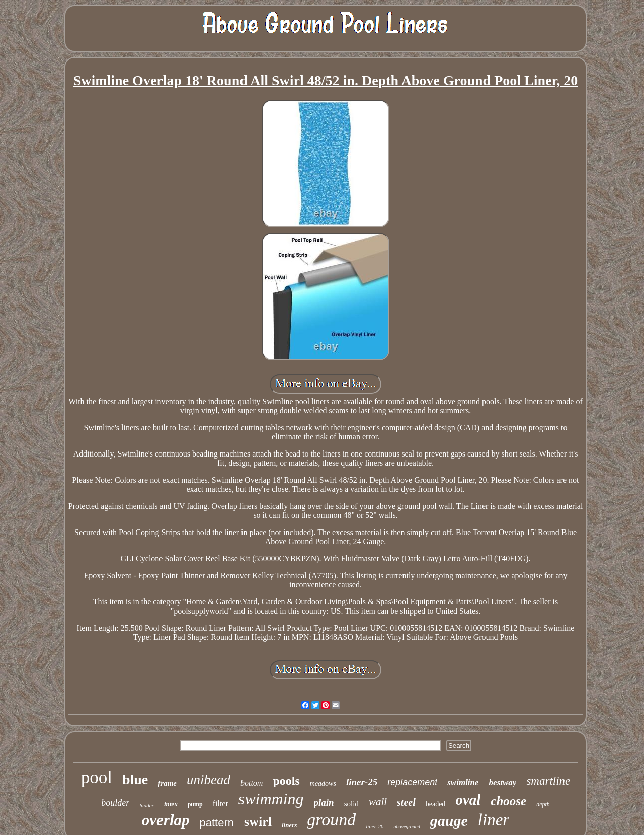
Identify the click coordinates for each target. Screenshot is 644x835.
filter (221, 804)
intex (171, 804)
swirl (258, 822)
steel (406, 802)
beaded (436, 804)
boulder (115, 803)
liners (289, 825)
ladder (147, 805)
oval (468, 800)
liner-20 (375, 826)
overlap (166, 820)
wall (378, 802)
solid (351, 804)
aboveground (407, 827)
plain (324, 803)
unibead (209, 780)
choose (508, 801)
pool (97, 777)
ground (331, 820)
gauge (449, 821)
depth (543, 804)
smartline (548, 781)
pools (286, 781)
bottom (252, 783)
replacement (412, 782)
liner (494, 820)
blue (135, 779)
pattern (217, 823)
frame (167, 783)
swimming (271, 799)
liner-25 (362, 782)
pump (195, 804)
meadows (323, 783)
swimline (463, 782)
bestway (503, 782)
